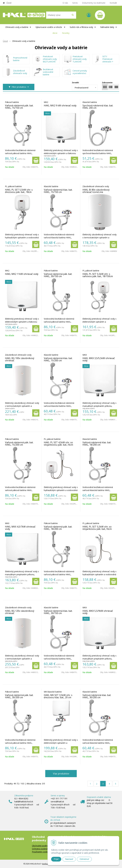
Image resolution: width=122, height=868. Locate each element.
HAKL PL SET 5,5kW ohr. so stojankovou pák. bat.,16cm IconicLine (97, 529)
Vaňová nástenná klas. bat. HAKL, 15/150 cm (58, 191)
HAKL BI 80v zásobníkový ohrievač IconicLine (96, 191)
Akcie (55, 33)
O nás (65, 3)
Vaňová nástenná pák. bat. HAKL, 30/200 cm (19, 696)
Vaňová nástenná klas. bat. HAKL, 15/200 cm (58, 359)
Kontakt (113, 3)
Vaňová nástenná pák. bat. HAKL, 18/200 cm (58, 528)
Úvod (9, 3)
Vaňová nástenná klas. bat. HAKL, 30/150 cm (58, 612)
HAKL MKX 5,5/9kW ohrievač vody (98, 612)
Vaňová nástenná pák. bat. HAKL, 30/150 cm (58, 275)
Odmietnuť (84, 859)
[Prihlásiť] (89, 15)
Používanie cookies (41, 852)
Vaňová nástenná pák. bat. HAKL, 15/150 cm (19, 107)
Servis (75, 3)
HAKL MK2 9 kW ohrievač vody (60, 105)
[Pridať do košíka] (36, 160)
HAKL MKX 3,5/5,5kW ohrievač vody (99, 359)
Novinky (66, 33)
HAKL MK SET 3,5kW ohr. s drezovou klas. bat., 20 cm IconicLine (58, 697)
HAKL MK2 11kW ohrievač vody (22, 274)
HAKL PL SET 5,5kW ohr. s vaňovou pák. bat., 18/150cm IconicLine (98, 276)
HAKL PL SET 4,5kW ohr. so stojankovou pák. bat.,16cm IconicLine (58, 445)
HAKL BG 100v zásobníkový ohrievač (20, 359)
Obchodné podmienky (42, 846)
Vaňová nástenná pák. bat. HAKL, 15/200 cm (19, 444)
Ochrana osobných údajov (44, 849)
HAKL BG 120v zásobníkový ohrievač (20, 612)
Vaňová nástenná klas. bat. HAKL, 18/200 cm (97, 444)
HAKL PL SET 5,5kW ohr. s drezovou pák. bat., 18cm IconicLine (19, 192)
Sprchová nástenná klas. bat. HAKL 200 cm (98, 107)
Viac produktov (61, 774)
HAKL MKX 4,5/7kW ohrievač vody (20, 528)
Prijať (56, 859)
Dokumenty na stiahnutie (94, 3)
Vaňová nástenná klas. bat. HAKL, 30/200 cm (97, 696)
